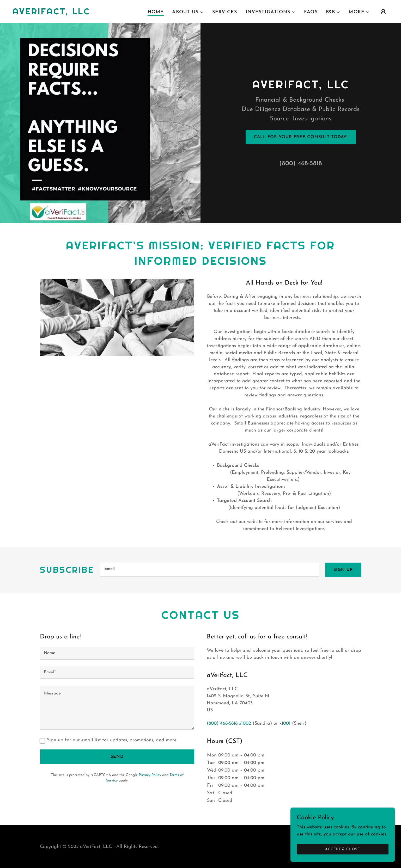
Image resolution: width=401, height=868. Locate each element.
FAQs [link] (311, 12)
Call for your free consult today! (301, 137)
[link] (51, 13)
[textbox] (210, 570)
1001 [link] (286, 724)
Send (117, 757)
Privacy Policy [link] (150, 775)
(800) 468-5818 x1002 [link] (229, 724)
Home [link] (156, 12)
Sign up (343, 570)
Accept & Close (342, 849)
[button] (188, 12)
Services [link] (225, 12)
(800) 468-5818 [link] (301, 164)
